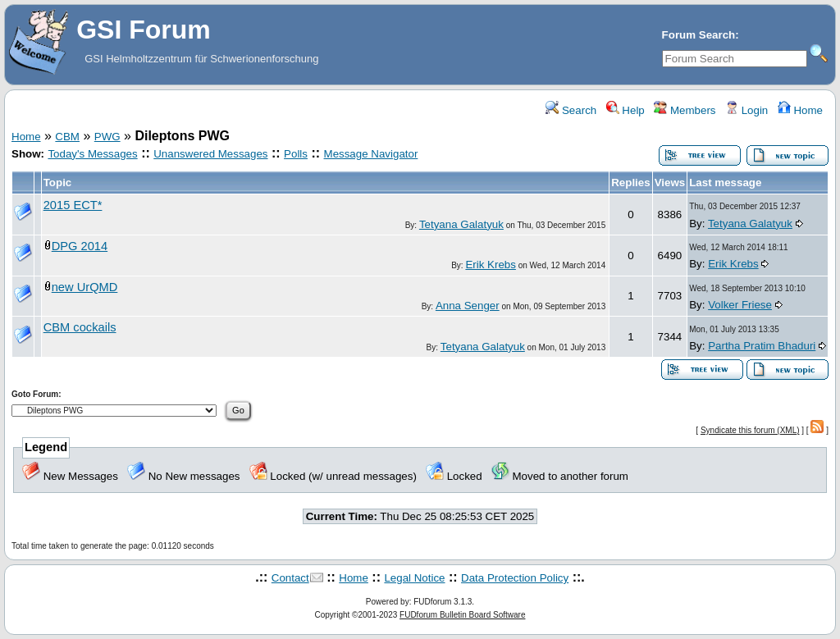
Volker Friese (740, 305)
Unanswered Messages (210, 154)
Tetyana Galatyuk (461, 224)
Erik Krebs (490, 265)
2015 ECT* (73, 205)
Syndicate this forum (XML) (750, 430)
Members (685, 110)
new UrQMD (85, 287)
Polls (296, 154)
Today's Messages (92, 154)
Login (746, 110)
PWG (107, 137)
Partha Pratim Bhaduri (762, 346)
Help (625, 110)
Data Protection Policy (515, 578)
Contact (290, 578)
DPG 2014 (80, 246)
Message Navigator (371, 154)
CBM (67, 137)
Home (800, 110)
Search (571, 110)
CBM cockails (80, 327)
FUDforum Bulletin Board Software (462, 615)
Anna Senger (468, 306)
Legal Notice (414, 578)
